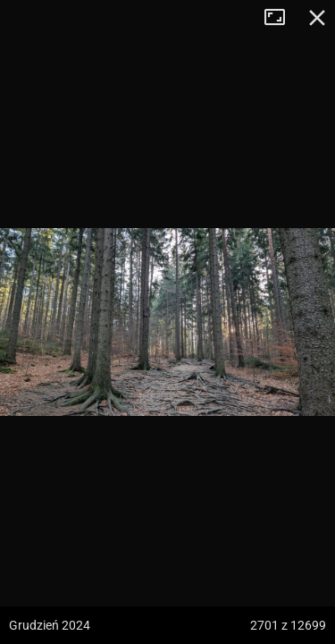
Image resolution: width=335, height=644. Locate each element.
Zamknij (317, 18)
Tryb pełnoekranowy (281, 18)
